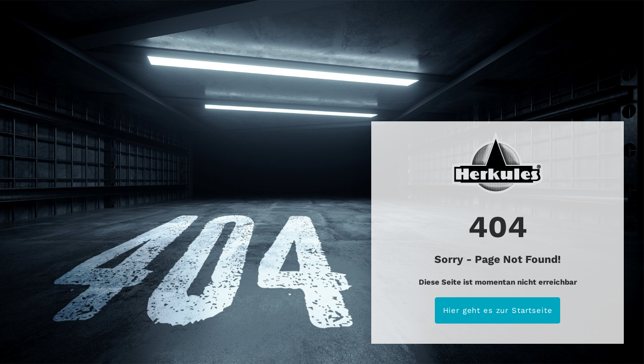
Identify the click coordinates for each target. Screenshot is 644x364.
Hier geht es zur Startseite (498, 310)
